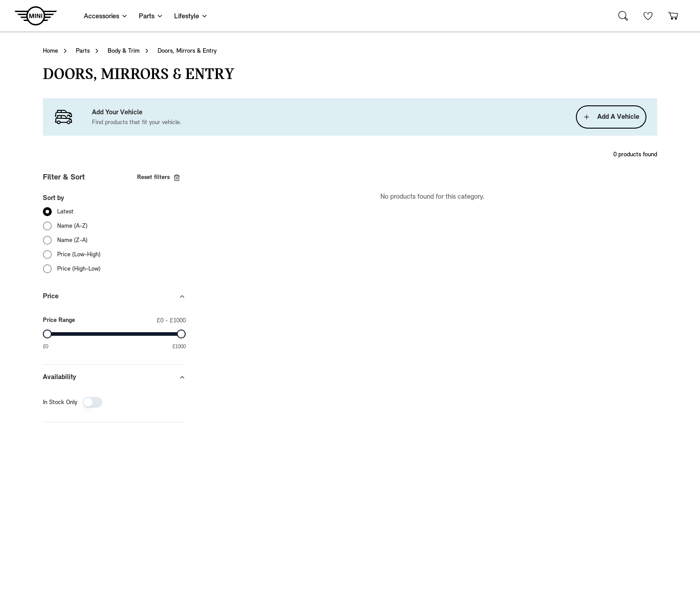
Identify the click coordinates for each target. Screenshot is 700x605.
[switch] (92, 402)
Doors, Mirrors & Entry (187, 51)
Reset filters (159, 178)
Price (114, 296)
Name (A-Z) (72, 226)
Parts (83, 51)
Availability (114, 377)
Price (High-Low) (79, 269)
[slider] (47, 334)
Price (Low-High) (79, 255)
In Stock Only (60, 402)
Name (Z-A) (72, 240)
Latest (65, 212)
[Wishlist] (648, 16)
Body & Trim (124, 51)
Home (50, 51)
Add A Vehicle (611, 117)
